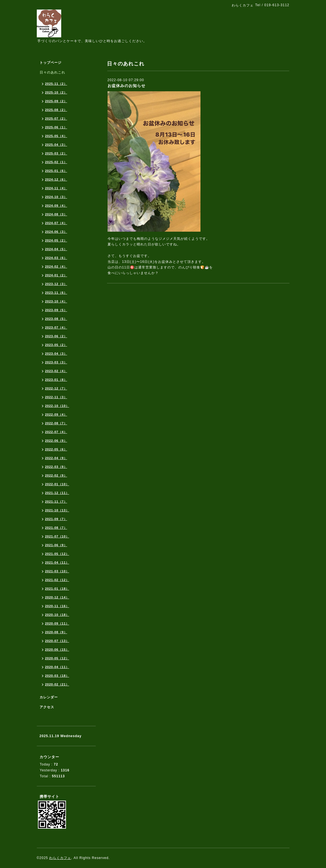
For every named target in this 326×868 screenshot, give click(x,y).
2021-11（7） (56, 502)
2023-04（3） (56, 354)
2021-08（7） (56, 528)
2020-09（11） (57, 623)
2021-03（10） (57, 571)
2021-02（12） (57, 580)
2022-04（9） (56, 458)
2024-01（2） (56, 275)
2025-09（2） (56, 101)
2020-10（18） (57, 615)
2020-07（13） (57, 641)
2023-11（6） (56, 293)
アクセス (47, 707)
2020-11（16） (57, 606)
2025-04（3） (56, 145)
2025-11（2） (56, 84)
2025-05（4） (56, 136)
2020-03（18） (57, 676)
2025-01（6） (56, 171)
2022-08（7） (56, 423)
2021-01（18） (57, 589)
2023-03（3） (56, 362)
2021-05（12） (57, 554)
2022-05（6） (56, 449)
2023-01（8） (56, 380)
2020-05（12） (57, 658)
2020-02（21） (57, 684)
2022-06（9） (56, 441)
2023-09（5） (56, 310)
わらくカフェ (60, 858)
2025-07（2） (56, 119)
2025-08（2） (56, 110)
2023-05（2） (56, 345)
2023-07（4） (56, 327)
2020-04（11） (57, 667)
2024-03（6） (56, 258)
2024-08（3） (56, 214)
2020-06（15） (57, 650)
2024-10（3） (56, 197)
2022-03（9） (56, 467)
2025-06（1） (56, 127)
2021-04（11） (57, 562)
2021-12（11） (57, 493)
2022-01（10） (57, 484)
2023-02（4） (56, 371)
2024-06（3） (56, 232)
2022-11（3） (56, 397)
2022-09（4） (56, 414)
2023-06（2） (56, 336)
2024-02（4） (56, 266)
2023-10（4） (56, 301)
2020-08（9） (56, 632)
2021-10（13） (57, 510)
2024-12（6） (56, 179)
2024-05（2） (56, 240)
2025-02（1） (56, 162)
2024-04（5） (56, 249)
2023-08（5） (56, 319)
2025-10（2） (56, 92)
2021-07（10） (57, 536)
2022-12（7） (56, 388)
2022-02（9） (56, 475)
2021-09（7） (56, 519)
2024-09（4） (56, 206)
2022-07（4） (56, 432)
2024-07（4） (56, 223)
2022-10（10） (57, 406)
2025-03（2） (56, 153)
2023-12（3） (56, 284)
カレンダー (49, 697)
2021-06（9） (56, 545)
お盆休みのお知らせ (126, 86)
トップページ (51, 63)
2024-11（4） (56, 188)
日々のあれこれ (52, 72)
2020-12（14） (57, 597)
